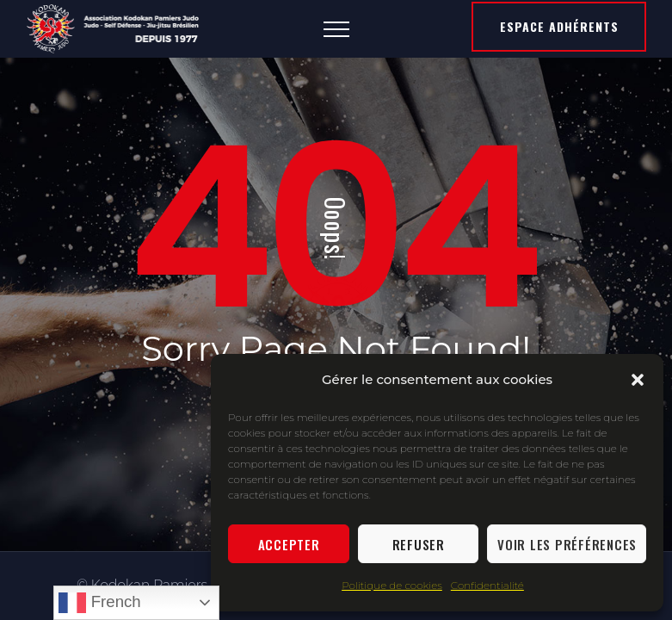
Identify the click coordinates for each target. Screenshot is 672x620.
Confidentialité (487, 585)
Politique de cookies (392, 585)
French (99, 603)
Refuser (419, 544)
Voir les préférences (567, 544)
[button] (638, 380)
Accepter (289, 544)
